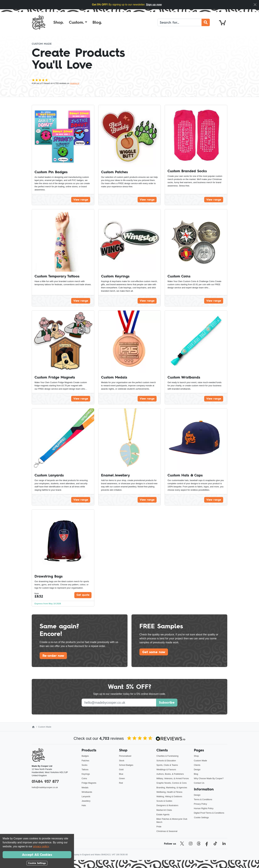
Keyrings (86, 774)
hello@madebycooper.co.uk (45, 787)
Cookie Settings (202, 817)
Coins (84, 778)
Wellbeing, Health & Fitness (169, 792)
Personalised (125, 756)
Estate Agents (163, 814)
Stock (122, 761)
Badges (85, 756)
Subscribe (167, 702)
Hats (84, 805)
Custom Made (201, 761)
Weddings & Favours (166, 769)
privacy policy (41, 846)
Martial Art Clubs (164, 810)
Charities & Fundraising (167, 756)
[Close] (255, 5)
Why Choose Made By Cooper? (209, 778)
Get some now (154, 652)
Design (197, 769)
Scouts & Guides (164, 801)
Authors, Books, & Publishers (170, 774)
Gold (121, 769)
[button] (78, 22)
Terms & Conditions (203, 799)
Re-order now (53, 656)
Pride (159, 827)
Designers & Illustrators (167, 805)
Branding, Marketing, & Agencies (172, 788)
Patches (85, 761)
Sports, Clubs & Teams (167, 765)
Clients (197, 765)
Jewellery (86, 801)
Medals (85, 788)
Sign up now (154, 5)
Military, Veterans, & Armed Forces (173, 778)
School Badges (126, 765)
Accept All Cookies (37, 855)
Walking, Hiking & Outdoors (169, 796)
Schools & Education (166, 761)
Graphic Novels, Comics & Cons (172, 783)
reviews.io (75, 83)
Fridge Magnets (89, 783)
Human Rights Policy (204, 808)
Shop (196, 756)
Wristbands (87, 792)
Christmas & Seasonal (167, 831)
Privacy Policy (201, 804)
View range (81, 200)
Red (121, 783)
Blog (196, 774)
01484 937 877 (45, 781)
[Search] (180, 22)
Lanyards (86, 796)
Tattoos (85, 769)
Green (122, 778)
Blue (121, 774)
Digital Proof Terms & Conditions (209, 813)
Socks (84, 765)
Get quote (83, 595)
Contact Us (199, 783)
